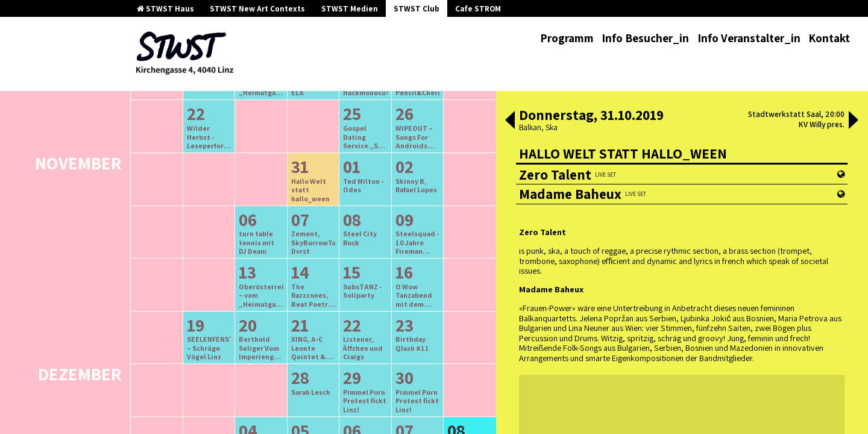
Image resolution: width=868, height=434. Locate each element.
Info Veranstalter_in (749, 38)
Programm (567, 38)
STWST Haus (165, 9)
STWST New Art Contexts (257, 9)
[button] (510, 121)
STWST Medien (350, 9)
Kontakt (829, 38)
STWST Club (417, 9)
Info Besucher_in (645, 38)
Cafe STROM (478, 9)
